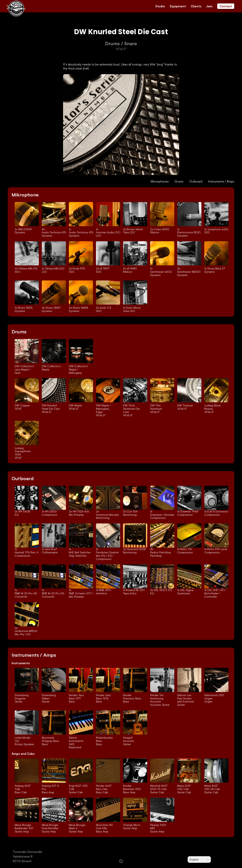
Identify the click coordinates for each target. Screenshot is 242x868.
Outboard (196, 181)
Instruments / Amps (221, 181)
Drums (179, 181)
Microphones (160, 181)
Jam (209, 6)
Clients (196, 6)
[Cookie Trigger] (121, 861)
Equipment (178, 6)
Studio (160, 6)
